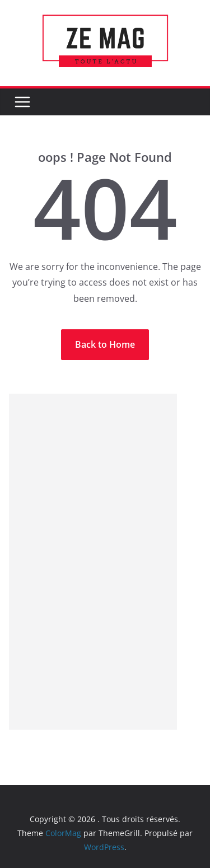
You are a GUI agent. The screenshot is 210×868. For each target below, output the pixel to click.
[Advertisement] (93, 562)
